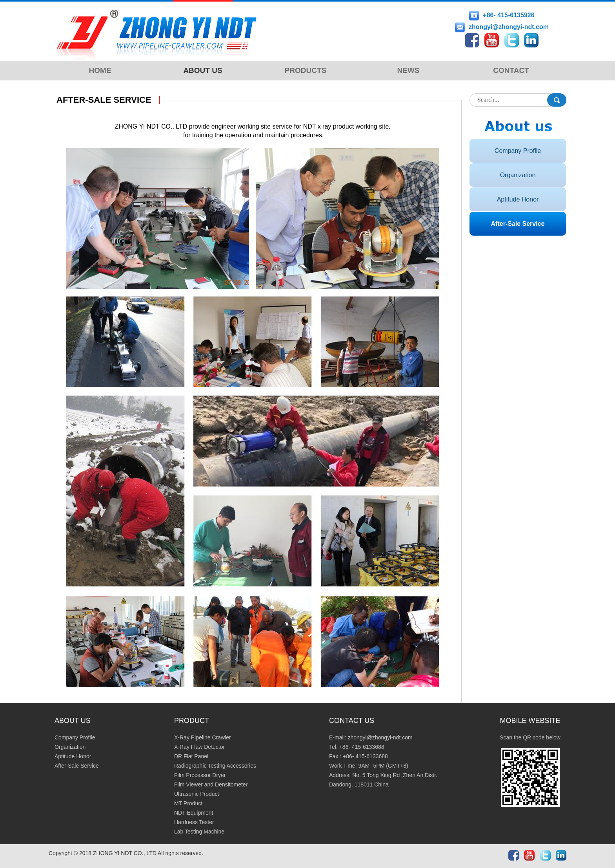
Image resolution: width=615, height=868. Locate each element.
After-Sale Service (518, 224)
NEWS (408, 70)
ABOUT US (203, 70)
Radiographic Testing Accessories (215, 766)
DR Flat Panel (191, 756)
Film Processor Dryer (200, 775)
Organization (518, 175)
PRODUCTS (306, 70)
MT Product (188, 803)
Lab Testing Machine (199, 832)
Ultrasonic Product (197, 794)
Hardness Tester (194, 822)
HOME (100, 70)
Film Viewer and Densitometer (211, 784)
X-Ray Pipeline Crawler (203, 737)
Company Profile (518, 151)
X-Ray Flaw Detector (199, 747)
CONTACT (511, 70)
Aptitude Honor (518, 199)
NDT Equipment (194, 813)
